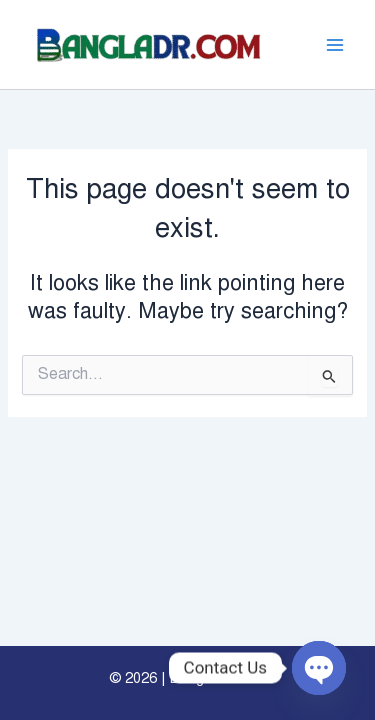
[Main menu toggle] (335, 44)
